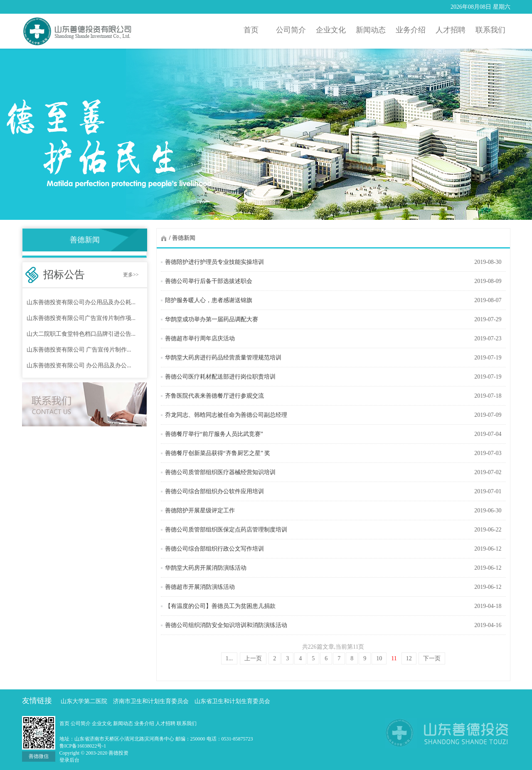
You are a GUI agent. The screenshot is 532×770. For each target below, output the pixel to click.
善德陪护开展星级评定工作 (200, 510)
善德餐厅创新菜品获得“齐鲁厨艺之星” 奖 (218, 453)
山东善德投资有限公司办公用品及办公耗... (81, 302)
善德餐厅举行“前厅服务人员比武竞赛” (214, 434)
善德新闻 (184, 238)
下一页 (432, 658)
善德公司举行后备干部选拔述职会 (209, 281)
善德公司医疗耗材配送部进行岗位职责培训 (220, 377)
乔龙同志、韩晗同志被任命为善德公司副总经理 (226, 415)
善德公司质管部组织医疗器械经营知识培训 (220, 472)
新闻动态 (124, 723)
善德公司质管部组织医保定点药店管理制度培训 (226, 530)
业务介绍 (145, 723)
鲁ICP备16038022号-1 (83, 746)
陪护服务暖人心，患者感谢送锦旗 (209, 300)
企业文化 (102, 723)
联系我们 (187, 723)
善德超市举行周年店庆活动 (200, 338)
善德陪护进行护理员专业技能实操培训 (214, 262)
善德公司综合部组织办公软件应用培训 (214, 491)
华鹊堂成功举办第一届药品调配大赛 (212, 319)
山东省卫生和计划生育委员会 (232, 701)
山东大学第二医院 (84, 701)
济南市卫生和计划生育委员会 (151, 701)
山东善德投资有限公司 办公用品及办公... (79, 365)
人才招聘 (166, 723)
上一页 (253, 658)
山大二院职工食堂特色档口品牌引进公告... (81, 334)
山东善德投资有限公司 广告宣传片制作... (79, 350)
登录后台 (69, 760)
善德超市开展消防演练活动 (200, 587)
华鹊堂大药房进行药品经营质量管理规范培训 (223, 358)
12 (409, 658)
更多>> (131, 275)
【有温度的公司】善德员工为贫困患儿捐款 (220, 606)
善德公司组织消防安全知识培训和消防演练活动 (226, 625)
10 (379, 658)
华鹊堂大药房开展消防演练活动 (206, 568)
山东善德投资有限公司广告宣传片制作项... (81, 318)
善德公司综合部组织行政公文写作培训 (214, 549)
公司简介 (81, 723)
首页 (65, 723)
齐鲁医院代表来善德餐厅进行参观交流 (214, 396)
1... (229, 658)
